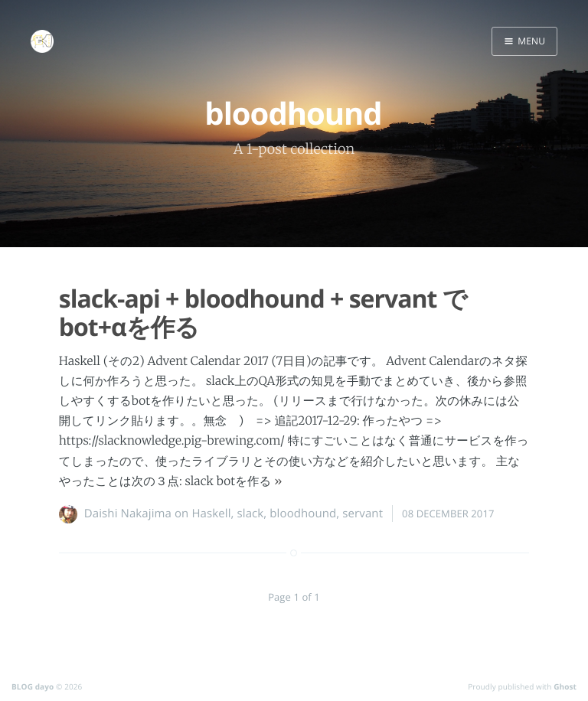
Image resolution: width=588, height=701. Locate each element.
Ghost (565, 686)
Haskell (211, 514)
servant (363, 514)
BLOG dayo (33, 686)
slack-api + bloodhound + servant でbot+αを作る (263, 313)
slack (251, 514)
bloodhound (303, 514)
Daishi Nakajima (128, 514)
